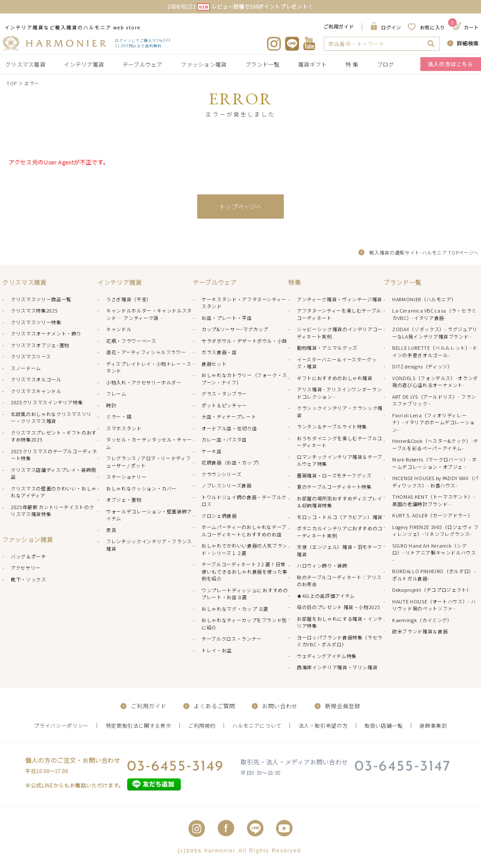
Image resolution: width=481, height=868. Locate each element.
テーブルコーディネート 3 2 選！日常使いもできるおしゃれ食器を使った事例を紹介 (244, 571)
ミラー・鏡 (119, 416)
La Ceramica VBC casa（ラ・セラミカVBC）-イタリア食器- (434, 314)
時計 (111, 405)
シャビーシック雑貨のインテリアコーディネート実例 (340, 333)
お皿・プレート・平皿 (227, 318)
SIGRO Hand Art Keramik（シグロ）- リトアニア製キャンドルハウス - (434, 553)
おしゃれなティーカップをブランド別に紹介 (244, 624)
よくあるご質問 (214, 706)
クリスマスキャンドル (36, 391)
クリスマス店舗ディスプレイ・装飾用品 (54, 473)
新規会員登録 (343, 706)
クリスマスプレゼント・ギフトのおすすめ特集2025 (54, 436)
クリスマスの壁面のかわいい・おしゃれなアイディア (54, 492)
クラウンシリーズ (221, 474)
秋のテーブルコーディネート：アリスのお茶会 (339, 581)
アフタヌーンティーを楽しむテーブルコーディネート (339, 314)
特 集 (352, 64)
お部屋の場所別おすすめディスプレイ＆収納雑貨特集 (340, 502)
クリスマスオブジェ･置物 (40, 345)
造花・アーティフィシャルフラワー (146, 352)
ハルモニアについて (257, 725)
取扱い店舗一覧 (384, 725)
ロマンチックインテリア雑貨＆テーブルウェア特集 (340, 460)
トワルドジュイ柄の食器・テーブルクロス (244, 501)
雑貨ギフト (312, 64)
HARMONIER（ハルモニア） (424, 299)
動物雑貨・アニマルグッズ (327, 348)
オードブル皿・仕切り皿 (229, 428)
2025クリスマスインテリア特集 (47, 402)
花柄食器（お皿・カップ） (232, 462)
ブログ (386, 64)
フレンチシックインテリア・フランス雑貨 (149, 545)
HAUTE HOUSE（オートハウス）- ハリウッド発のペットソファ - (434, 605)
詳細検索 (468, 43)
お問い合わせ (280, 706)
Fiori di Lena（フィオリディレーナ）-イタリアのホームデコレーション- (434, 422)
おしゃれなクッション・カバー (141, 488)
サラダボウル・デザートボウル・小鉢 (244, 341)
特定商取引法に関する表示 (139, 725)
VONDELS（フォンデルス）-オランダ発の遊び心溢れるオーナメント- (435, 382)
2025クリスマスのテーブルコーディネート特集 (54, 455)
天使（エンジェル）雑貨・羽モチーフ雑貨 (340, 550)
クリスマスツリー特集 (36, 322)
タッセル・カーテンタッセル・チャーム (149, 443)
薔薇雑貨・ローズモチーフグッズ (334, 475)
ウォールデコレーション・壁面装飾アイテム (149, 515)
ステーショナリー (126, 477)
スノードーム (26, 368)
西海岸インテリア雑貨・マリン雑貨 (337, 667)
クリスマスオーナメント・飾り (46, 333)
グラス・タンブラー (224, 394)
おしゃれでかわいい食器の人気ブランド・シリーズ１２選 (244, 549)
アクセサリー (26, 568)
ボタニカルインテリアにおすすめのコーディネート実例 (340, 532)
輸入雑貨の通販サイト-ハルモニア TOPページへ (424, 252)
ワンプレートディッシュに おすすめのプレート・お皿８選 (245, 594)
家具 (111, 530)
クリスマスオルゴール (36, 379)
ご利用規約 (202, 725)
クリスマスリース (31, 356)
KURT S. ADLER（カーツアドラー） (432, 515)
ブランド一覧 (263, 64)
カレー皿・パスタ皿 (224, 439)
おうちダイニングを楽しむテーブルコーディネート (340, 442)
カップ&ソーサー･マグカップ (235, 329)
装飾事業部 (433, 725)
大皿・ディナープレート (229, 416)
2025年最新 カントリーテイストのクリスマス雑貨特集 (52, 511)
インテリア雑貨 (84, 64)
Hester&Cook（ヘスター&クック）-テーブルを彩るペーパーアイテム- (435, 444)
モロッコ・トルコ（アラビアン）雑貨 (340, 517)
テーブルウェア (143, 64)
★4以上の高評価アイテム (326, 596)
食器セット (214, 364)
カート (466, 27)
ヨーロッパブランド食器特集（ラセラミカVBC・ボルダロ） (340, 641)
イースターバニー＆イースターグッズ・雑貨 (337, 363)
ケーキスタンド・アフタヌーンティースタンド (244, 303)
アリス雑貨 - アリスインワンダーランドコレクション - (339, 393)
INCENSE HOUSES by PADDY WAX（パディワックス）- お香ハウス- (435, 482)
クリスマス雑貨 (25, 64)
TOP (12, 83)
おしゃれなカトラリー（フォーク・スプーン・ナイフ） (244, 379)
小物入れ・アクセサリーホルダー (144, 382)
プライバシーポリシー (61, 725)
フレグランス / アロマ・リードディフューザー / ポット (148, 462)
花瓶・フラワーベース (131, 341)
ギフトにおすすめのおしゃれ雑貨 (335, 378)
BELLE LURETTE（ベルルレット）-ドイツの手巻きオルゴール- (435, 351)
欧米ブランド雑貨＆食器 (420, 631)
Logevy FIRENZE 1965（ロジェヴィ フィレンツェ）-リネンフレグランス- (435, 531)
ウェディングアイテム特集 (327, 656)
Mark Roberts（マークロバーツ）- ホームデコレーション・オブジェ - (435, 463)
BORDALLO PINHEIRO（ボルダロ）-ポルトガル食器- (434, 575)
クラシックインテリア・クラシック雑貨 (340, 411)
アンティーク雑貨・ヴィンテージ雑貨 (340, 299)
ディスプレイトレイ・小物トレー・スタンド (149, 367)
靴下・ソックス (29, 579)
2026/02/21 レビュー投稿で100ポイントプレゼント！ (240, 6)
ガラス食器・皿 (219, 352)
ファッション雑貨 (204, 64)
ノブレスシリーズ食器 (227, 485)
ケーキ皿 (212, 451)
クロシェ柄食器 (219, 516)
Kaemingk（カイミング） (422, 620)
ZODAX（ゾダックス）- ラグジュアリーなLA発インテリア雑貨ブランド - (435, 333)
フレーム (116, 394)
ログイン (391, 27)
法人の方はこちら (451, 64)
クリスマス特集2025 (34, 310)
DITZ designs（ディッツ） (422, 366)
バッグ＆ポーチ (29, 556)
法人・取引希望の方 (323, 725)
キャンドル (119, 329)
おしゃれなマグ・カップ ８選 (235, 609)
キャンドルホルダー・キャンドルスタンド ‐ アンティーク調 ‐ (149, 314)
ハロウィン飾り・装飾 (322, 565)
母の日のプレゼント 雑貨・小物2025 (338, 607)
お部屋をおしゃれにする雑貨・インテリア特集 (340, 622)
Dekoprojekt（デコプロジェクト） (432, 590)
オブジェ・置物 (124, 500)
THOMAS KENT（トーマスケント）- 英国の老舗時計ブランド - (434, 500)
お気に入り (432, 27)
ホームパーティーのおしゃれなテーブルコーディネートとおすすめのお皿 (244, 531)
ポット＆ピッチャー (224, 405)
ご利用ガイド (338, 26)
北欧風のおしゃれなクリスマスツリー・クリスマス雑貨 (51, 418)
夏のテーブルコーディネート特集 (334, 487)
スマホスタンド (124, 428)
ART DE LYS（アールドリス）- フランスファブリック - (434, 400)
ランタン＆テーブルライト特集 (332, 426)
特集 (294, 282)
